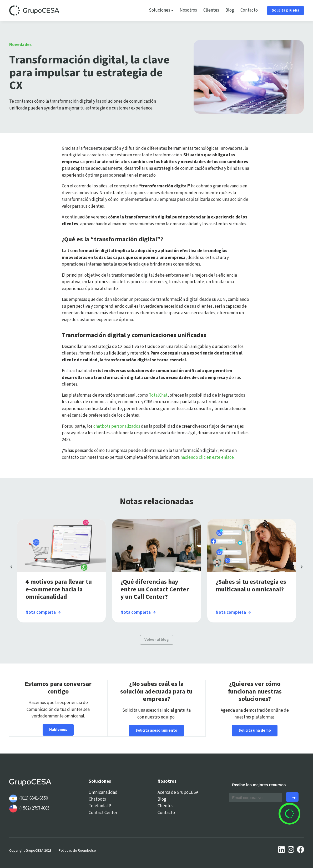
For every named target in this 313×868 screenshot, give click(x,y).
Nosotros (188, 10)
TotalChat (158, 395)
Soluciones (161, 11)
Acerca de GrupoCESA (178, 792)
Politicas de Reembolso (77, 851)
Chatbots (97, 799)
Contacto (249, 10)
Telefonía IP (100, 806)
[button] (11, 567)
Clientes (211, 10)
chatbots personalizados (117, 426)
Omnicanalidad (103, 792)
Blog (230, 10)
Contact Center (103, 812)
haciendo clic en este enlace (207, 457)
